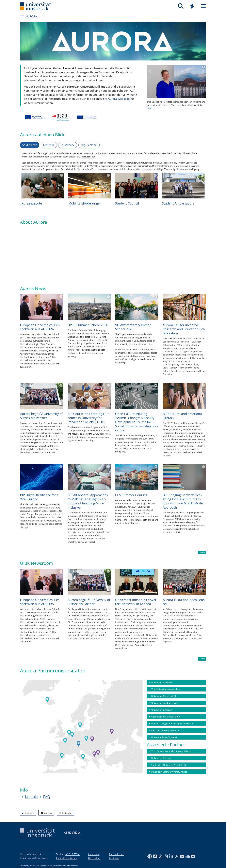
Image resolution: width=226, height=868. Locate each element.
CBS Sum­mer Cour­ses (131, 495)
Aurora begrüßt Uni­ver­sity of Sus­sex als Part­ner (41, 416)
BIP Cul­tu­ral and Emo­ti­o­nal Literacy (183, 416)
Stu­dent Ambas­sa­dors (178, 203)
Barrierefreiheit (117, 854)
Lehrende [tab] (49, 145)
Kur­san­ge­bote (32, 203)
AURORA (31, 16)
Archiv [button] (202, 552)
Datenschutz (94, 858)
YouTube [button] (46, 813)
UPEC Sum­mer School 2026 (88, 325)
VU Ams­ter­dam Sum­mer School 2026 (133, 327)
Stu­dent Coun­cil (127, 203)
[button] (150, 90)
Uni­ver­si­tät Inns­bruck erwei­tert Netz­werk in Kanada (136, 602)
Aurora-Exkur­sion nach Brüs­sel (184, 602)
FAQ (47, 796)
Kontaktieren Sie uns (66, 858)
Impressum (94, 854)
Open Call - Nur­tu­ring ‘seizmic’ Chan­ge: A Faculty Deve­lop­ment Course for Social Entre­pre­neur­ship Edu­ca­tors (137, 422)
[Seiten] (203, 6)
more (176, 105)
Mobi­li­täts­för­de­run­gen (85, 203)
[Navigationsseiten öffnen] (22, 17)
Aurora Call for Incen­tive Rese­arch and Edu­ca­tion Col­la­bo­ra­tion (184, 329)
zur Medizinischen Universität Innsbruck (63, 866)
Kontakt (32, 796)
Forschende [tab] (68, 145)
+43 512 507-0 (72, 854)
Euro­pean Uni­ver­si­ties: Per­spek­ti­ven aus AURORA (40, 327)
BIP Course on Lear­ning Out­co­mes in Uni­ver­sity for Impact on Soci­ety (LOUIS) (89, 418)
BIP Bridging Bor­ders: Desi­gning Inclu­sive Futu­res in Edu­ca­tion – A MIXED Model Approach (183, 501)
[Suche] (181, 6)
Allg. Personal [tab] (89, 145)
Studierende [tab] (30, 145)
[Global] (192, 6)
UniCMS (33, 866)
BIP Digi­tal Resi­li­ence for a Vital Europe (39, 497)
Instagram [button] (65, 813)
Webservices (42, 866)
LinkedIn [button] (28, 813)
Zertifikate (114, 858)
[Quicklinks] (192, 6)
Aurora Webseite (119, 99)
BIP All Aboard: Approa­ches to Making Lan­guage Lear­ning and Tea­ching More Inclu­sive (88, 501)
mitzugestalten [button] (88, 157)
